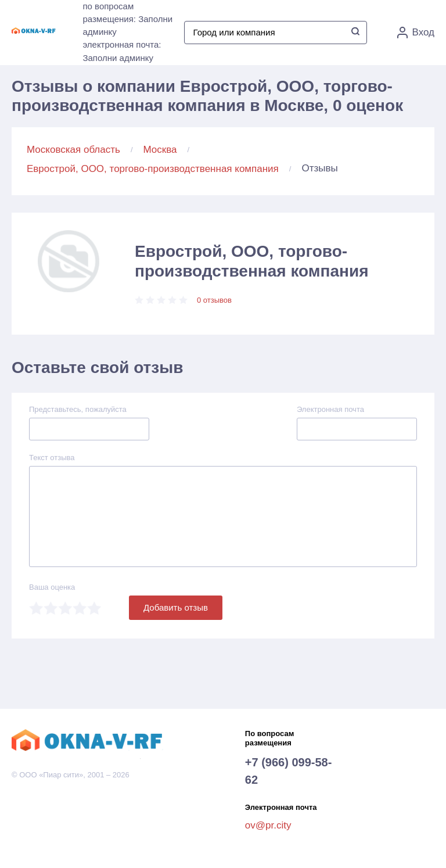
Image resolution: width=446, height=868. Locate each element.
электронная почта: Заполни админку (122, 51)
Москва (160, 150)
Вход (416, 33)
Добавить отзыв (176, 607)
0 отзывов (214, 300)
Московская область (73, 150)
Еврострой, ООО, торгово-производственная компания (153, 169)
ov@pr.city (268, 825)
